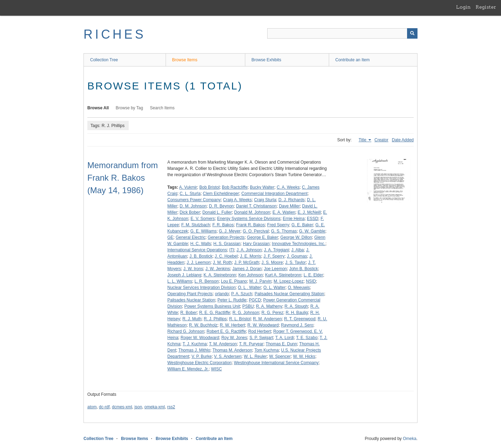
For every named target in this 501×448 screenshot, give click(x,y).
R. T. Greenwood (300, 319)
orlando (222, 294)
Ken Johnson (250, 275)
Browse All (98, 108)
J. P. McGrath (247, 262)
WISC (216, 369)
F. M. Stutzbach (196, 225)
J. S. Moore (272, 262)
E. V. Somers (203, 219)
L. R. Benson (206, 281)
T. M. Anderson (223, 344)
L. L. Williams (180, 281)
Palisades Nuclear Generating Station (289, 294)
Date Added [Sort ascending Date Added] (403, 140)
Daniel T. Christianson (256, 206)
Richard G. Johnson (186, 331)
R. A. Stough (296, 306)
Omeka (410, 439)
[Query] (342, 33)
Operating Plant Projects (190, 294)
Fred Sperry (278, 225)
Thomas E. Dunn (281, 344)
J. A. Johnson (249, 250)
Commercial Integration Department (275, 194)
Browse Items (185, 60)
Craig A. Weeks (237, 200)
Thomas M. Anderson (232, 350)
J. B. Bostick (201, 256)
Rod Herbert (260, 331)
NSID (311, 281)
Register (486, 7)
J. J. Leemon (198, 262)
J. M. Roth (222, 262)
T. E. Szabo (307, 338)
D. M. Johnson (193, 206)
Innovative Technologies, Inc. (299, 244)
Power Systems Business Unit (212, 306)
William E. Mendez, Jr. (188, 369)
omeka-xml (155, 407)
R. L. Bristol (240, 319)
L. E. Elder (313, 275)
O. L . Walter (249, 288)
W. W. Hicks (304, 356)
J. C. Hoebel (226, 256)
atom (92, 407)
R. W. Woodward (263, 325)
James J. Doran (247, 269)
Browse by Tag (130, 108)
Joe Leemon (275, 269)
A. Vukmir (188, 187)
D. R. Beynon (221, 206)
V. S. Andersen (228, 356)
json (138, 407)
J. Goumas (297, 256)
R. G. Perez (273, 313)
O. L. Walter (275, 288)
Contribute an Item (353, 60)
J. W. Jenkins (218, 269)
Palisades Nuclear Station (191, 300)
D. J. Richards (291, 200)
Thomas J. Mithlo (194, 350)
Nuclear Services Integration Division (201, 288)
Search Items (162, 108)
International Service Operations (197, 250)
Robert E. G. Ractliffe (226, 331)
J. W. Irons (193, 269)
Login (463, 7)
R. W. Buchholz (203, 325)
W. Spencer (280, 356)
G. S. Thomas (284, 231)
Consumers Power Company (194, 200)
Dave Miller (289, 206)
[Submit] (412, 33)
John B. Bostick (304, 269)
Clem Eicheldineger (221, 194)
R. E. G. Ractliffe (214, 313)
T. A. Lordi (284, 338)
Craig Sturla (265, 200)
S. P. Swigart (261, 338)
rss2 (171, 407)
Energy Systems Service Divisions (249, 219)
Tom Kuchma (267, 350)
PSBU (248, 306)
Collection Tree (104, 60)
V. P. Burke (201, 356)
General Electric (190, 237)
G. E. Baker (302, 225)
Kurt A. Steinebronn (283, 275)
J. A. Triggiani (277, 250)
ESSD (313, 219)
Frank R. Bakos (250, 225)
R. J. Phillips (215, 319)
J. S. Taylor (296, 262)
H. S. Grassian (227, 244)
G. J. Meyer (230, 231)
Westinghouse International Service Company (276, 363)
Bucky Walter (262, 187)
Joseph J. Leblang (184, 275)
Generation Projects (226, 237)
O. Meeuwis (299, 288)
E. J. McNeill (309, 212)
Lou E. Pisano (234, 281)
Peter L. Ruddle (232, 300)
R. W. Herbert (233, 325)
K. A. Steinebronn (220, 275)
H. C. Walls (201, 244)
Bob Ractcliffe (235, 187)
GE (170, 237)
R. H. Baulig (297, 313)
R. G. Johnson (246, 313)
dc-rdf (104, 407)
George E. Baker (263, 237)
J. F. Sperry (274, 256)
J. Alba (297, 250)
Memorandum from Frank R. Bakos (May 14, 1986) (123, 178)
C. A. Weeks (288, 187)
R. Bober (188, 313)
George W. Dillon (296, 237)
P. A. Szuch (242, 294)
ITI (232, 250)
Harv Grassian (256, 244)
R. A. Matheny (269, 306)
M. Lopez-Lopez (288, 281)
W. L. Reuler (255, 356)
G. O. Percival (256, 231)
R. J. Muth (192, 319)
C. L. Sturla (190, 194)
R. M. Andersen (267, 319)
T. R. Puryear (251, 344)
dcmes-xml (122, 407)
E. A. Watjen (284, 212)
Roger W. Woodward (200, 338)
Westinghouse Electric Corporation (200, 363)
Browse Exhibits (266, 60)
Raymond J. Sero (297, 325)
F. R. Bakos (223, 225)
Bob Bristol (209, 187)
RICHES (115, 34)
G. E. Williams (203, 231)
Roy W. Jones (234, 338)
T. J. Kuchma (195, 344)
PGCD (255, 300)
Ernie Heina (294, 219)
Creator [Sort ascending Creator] (381, 140)
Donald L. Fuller (217, 212)
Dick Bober (190, 212)
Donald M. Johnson (252, 212)
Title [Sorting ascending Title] (363, 140)
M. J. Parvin (260, 281)
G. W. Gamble (312, 231)
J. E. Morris (251, 256)
